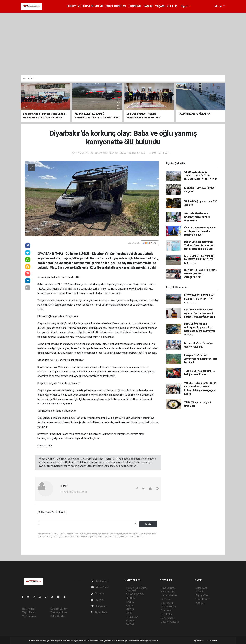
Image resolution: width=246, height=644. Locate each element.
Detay (198, 641)
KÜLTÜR (172, 6)
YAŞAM (160, 6)
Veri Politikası (29, 616)
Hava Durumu (168, 588)
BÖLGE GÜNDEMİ (116, 6)
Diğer (184, 6)
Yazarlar (98, 594)
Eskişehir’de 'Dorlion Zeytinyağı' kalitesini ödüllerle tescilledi (201, 359)
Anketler (200, 592)
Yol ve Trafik (167, 592)
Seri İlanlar (166, 614)
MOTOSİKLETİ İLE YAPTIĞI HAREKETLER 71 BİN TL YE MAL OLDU (199, 259)
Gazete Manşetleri (171, 622)
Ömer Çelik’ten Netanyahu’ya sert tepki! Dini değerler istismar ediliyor (200, 231)
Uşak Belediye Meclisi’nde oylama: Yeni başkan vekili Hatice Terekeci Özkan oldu (200, 313)
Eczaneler (166, 599)
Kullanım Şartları (59, 609)
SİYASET (131, 621)
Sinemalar (166, 610)
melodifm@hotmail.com (74, 492)
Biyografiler (202, 595)
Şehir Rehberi (168, 618)
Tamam (212, 641)
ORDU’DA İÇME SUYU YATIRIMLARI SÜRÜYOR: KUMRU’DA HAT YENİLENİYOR (201, 176)
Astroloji (200, 603)
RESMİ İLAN (132, 617)
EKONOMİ (135, 6)
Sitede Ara (201, 588)
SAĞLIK (148, 6)
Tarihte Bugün (168, 607)
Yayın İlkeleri (29, 612)
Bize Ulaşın (99, 612)
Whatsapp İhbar (59, 612)
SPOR (129, 613)
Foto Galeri (100, 581)
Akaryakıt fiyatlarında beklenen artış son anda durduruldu (197, 217)
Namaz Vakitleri (169, 595)
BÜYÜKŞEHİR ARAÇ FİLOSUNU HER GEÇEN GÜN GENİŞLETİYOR (201, 274)
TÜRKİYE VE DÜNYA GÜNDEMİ (84, 6)
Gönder (148, 524)
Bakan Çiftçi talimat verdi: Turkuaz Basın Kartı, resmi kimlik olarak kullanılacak (199, 245)
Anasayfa (28, 78)
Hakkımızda (28, 609)
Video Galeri (100, 587)
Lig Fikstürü (167, 603)
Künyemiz (99, 606)
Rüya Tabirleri (203, 599)
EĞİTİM (130, 624)
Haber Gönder (58, 616)
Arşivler (98, 600)
